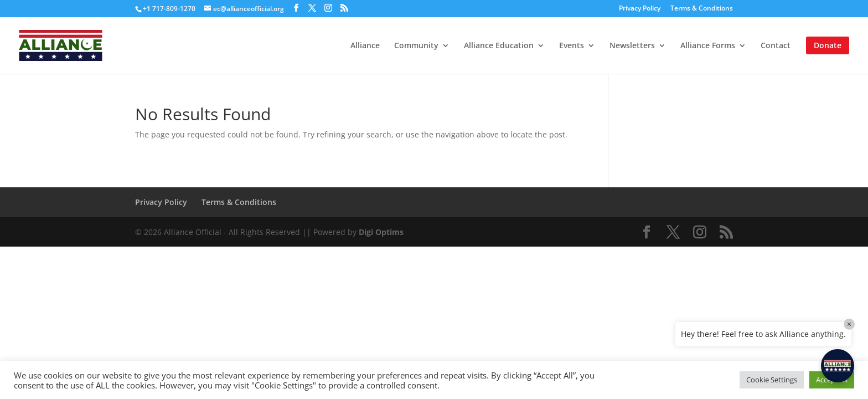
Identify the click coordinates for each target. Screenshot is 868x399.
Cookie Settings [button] (772, 380)
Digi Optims (381, 232)
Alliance (365, 46)
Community (416, 46)
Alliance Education (499, 46)
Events (572, 46)
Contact (776, 46)
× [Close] (849, 324)
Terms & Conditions (702, 9)
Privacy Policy (640, 9)
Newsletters (632, 46)
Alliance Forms (708, 46)
